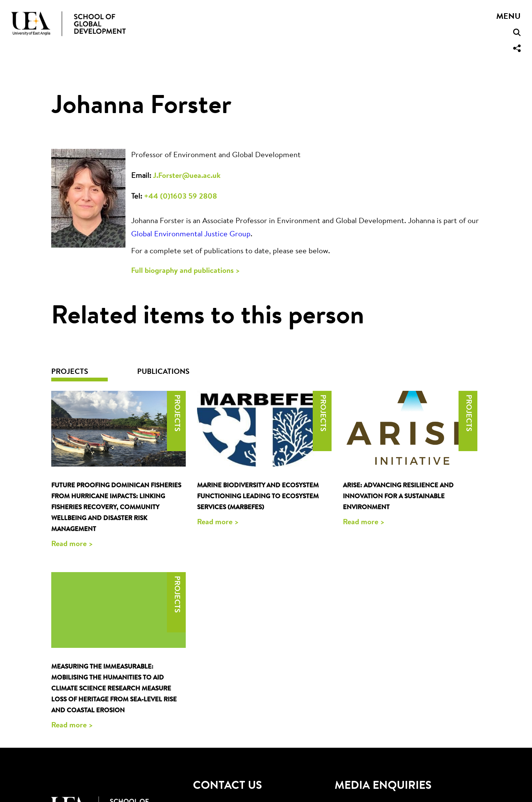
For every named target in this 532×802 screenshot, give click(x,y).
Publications (163, 372)
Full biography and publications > (186, 271)
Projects (70, 372)
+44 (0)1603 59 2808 (180, 197)
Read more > (72, 544)
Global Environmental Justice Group (191, 234)
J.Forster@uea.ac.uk (187, 176)
